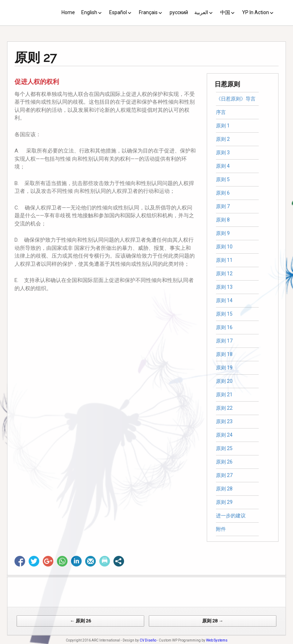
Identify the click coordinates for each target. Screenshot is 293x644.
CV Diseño (148, 640)
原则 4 (223, 166)
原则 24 (224, 435)
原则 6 (223, 193)
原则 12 (224, 274)
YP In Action (256, 12)
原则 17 (224, 341)
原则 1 (223, 126)
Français (148, 12)
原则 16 (224, 327)
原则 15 (224, 314)
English (89, 12)
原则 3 (223, 153)
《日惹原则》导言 (236, 99)
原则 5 (223, 179)
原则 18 (224, 354)
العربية (201, 12)
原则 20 (224, 381)
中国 (225, 12)
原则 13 (224, 287)
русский (179, 12)
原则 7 (223, 206)
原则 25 (224, 448)
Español (118, 12)
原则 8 (223, 220)
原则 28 (224, 489)
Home (68, 12)
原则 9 (223, 233)
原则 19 (224, 368)
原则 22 (224, 408)
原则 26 (224, 462)
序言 (221, 112)
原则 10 (224, 247)
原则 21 (224, 395)
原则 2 (223, 139)
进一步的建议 (231, 516)
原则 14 (224, 300)
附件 (221, 529)
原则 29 (224, 502)
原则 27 (224, 475)
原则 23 (224, 421)
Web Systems (217, 640)
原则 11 (224, 260)
